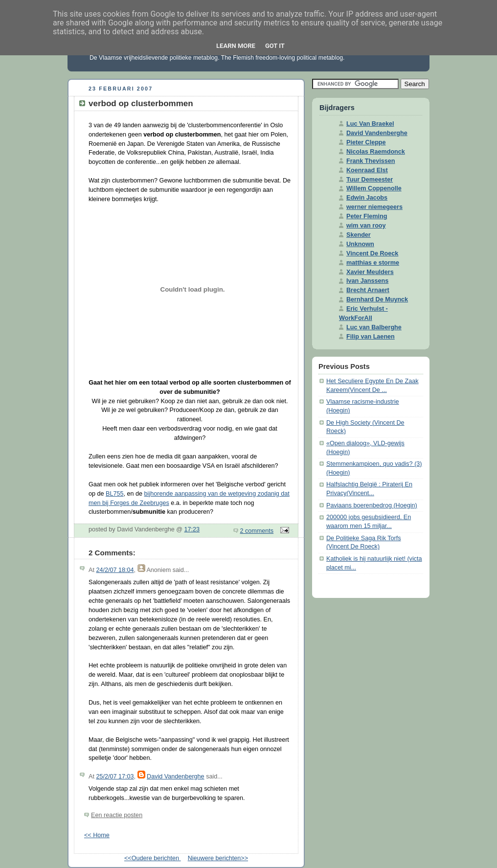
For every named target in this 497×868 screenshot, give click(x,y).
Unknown (360, 244)
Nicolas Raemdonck (376, 152)
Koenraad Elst (367, 170)
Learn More (236, 46)
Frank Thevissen (371, 161)
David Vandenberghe (176, 777)
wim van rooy (366, 226)
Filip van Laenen (371, 337)
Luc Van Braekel (370, 124)
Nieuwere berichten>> (218, 858)
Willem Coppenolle (374, 188)
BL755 (114, 494)
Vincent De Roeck (372, 253)
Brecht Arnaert (368, 290)
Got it (275, 46)
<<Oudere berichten (153, 858)
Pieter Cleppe (366, 142)
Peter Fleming (367, 216)
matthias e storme (373, 263)
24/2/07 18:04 (115, 570)
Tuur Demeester (370, 180)
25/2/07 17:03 (115, 777)
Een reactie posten (117, 815)
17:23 (192, 529)
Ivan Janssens (367, 281)
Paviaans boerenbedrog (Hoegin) (372, 505)
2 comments (257, 531)
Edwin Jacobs (367, 198)
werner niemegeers (374, 207)
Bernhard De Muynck (377, 299)
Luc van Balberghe (374, 327)
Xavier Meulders (370, 272)
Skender (359, 235)
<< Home (97, 835)
